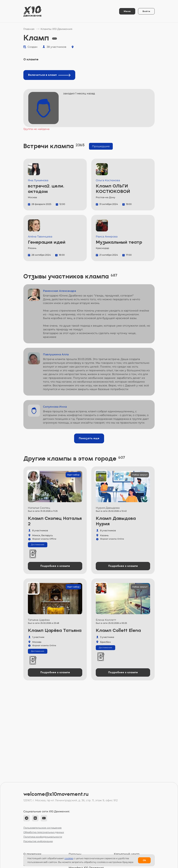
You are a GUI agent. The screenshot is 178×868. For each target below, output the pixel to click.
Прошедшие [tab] (101, 146)
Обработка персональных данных (44, 832)
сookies (69, 858)
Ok (144, 860)
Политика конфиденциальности (43, 837)
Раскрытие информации (38, 841)
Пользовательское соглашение (43, 828)
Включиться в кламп (49, 75)
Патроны (75, 854)
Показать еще (89, 438)
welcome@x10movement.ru (56, 794)
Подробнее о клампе (55, 566)
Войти (146, 11)
